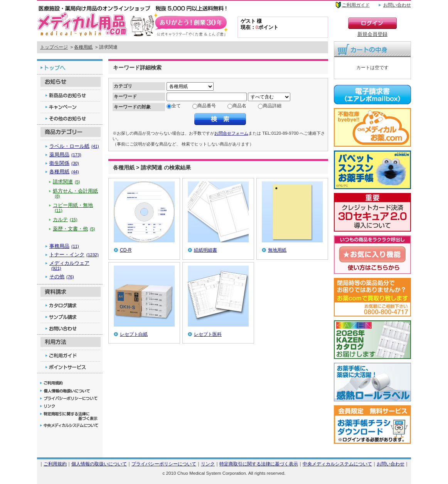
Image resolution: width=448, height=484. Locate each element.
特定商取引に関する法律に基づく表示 (259, 464)
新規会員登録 (372, 34)
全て (176, 106)
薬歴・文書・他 (74, 229)
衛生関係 (64, 163)
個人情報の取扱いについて (99, 464)
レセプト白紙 (134, 334)
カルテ (65, 219)
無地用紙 (277, 250)
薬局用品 (65, 155)
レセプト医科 (208, 334)
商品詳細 (272, 106)
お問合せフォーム (231, 133)
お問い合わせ (397, 5)
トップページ (54, 47)
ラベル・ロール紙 (74, 146)
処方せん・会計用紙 (75, 193)
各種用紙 (83, 47)
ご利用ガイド (356, 5)
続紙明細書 (205, 250)
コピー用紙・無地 (73, 207)
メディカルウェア (69, 265)
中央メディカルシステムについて (337, 464)
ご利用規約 (55, 464)
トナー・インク (74, 255)
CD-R (126, 250)
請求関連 (67, 182)
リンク (208, 464)
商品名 (239, 106)
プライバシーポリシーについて (164, 464)
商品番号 (207, 106)
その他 (62, 277)
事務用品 (64, 246)
